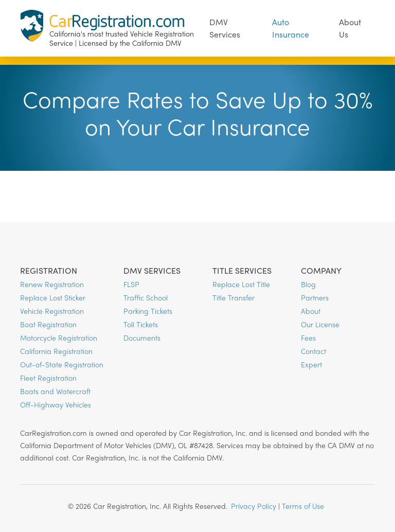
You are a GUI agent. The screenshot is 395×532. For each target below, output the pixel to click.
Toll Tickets (141, 324)
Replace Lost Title (241, 284)
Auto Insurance (291, 28)
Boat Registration (48, 324)
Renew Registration (52, 284)
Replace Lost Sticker (53, 297)
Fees (308, 338)
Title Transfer (234, 297)
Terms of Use (303, 506)
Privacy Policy (254, 506)
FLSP (131, 284)
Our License (320, 324)
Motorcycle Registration (59, 338)
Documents (142, 338)
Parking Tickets (148, 311)
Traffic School (146, 297)
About (311, 311)
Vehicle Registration (52, 311)
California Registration (56, 351)
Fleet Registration (48, 378)
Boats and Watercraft (55, 391)
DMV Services (225, 28)
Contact (313, 351)
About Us (350, 28)
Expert (311, 364)
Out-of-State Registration (62, 364)
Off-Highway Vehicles (56, 404)
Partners (315, 297)
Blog (308, 284)
